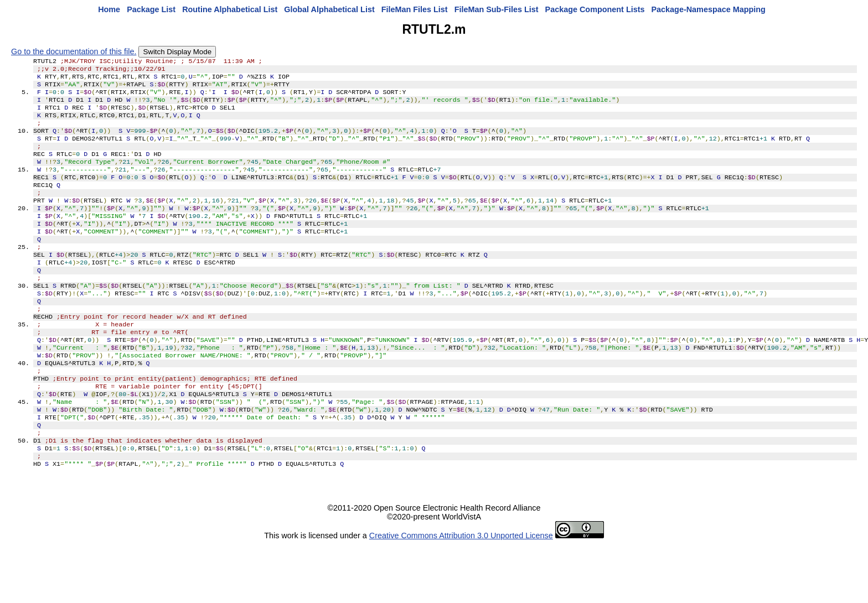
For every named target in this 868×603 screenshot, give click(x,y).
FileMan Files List (415, 9)
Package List (151, 9)
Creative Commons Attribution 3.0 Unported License (461, 594)
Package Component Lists (595, 9)
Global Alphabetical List (329, 9)
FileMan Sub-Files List (497, 9)
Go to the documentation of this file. (74, 51)
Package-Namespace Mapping (709, 9)
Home (109, 9)
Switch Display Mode (177, 52)
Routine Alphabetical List (230, 9)
